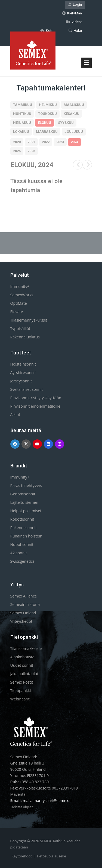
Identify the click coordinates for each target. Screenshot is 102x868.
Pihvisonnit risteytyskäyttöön (36, 398)
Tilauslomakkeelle (26, 648)
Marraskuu (47, 132)
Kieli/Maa (72, 13)
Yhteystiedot (21, 621)
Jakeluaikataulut (24, 674)
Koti (46, 31)
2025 (17, 151)
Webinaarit (20, 699)
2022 (46, 142)
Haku (75, 31)
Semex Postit (22, 682)
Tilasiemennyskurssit (29, 320)
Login (75, 4)
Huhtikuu (22, 114)
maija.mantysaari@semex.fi (47, 801)
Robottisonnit (22, 519)
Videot (74, 22)
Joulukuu (74, 132)
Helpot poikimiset (26, 511)
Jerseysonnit (21, 381)
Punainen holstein (26, 536)
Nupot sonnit (22, 544)
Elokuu (44, 123)
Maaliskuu (74, 105)
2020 (17, 142)
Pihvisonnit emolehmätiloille (35, 406)
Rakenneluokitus (25, 337)
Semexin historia (25, 604)
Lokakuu (21, 132)
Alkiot (15, 415)
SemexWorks (22, 295)
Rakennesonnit (24, 528)
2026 (31, 151)
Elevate (17, 312)
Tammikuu (23, 105)
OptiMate (19, 303)
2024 (75, 142)
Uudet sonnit (22, 665)
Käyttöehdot (22, 856)
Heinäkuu (22, 123)
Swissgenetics (22, 561)
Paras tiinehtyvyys (26, 485)
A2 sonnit (19, 553)
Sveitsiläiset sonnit (27, 389)
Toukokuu (47, 114)
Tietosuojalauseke (51, 856)
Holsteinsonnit (23, 364)
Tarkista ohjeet (22, 807)
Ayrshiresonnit (23, 372)
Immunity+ (20, 286)
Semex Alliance (24, 596)
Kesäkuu (72, 114)
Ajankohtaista (22, 657)
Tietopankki (21, 691)
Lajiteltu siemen (24, 502)
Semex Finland (23, 613)
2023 (60, 142)
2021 (31, 142)
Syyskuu (66, 123)
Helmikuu (48, 105)
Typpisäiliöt (20, 328)
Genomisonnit (23, 494)
